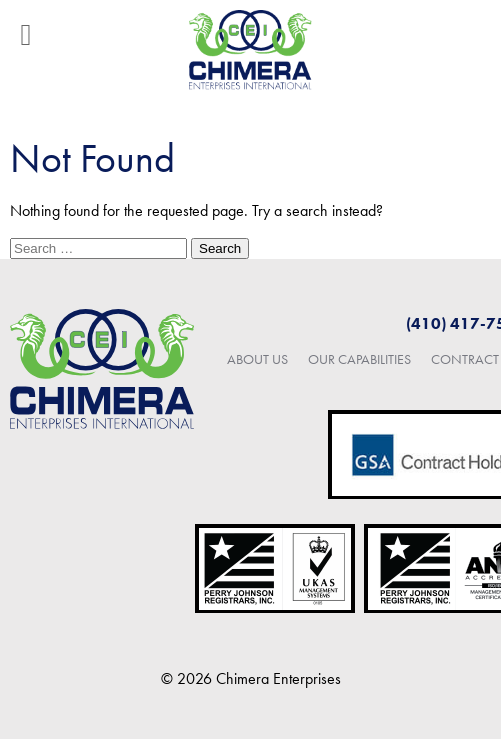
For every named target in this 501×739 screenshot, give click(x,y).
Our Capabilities (359, 359)
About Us (257, 359)
